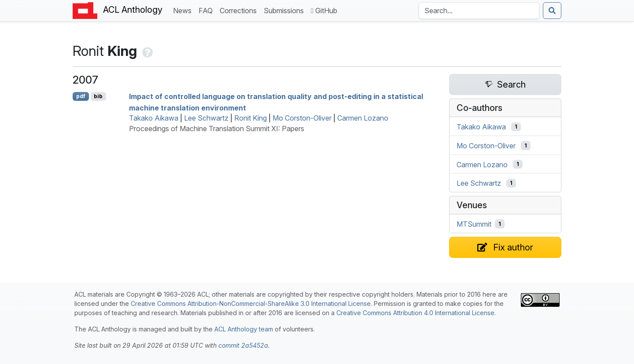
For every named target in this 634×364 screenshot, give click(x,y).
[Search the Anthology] (479, 11)
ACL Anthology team (244, 329)
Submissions (286, 10)
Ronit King (251, 118)
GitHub (324, 11)
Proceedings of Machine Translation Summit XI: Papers (217, 129)
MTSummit (474, 224)
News (184, 10)
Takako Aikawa (154, 118)
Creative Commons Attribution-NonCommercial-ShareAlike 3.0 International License (251, 303)
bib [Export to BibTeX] (98, 96)
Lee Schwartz (206, 118)
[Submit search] (552, 11)
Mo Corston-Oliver (302, 118)
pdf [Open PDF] (81, 96)
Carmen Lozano (363, 118)
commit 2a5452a (243, 345)
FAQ (207, 10)
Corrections (240, 10)
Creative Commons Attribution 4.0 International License (415, 313)
